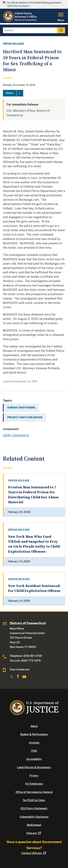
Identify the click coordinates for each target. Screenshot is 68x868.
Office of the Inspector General (34, 792)
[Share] (13, 93)
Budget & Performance (34, 734)
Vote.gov (34, 833)
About (34, 726)
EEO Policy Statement (34, 808)
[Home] (20, 21)
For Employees (34, 784)
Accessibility (34, 759)
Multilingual (34, 825)
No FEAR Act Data (34, 800)
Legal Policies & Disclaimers (34, 767)
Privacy (34, 776)
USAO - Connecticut (16, 435)
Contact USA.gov (34, 853)
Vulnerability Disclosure (34, 817)
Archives (34, 743)
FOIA (34, 751)
